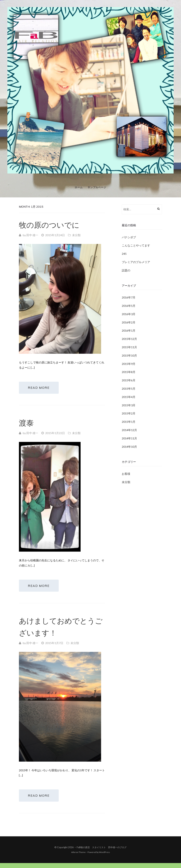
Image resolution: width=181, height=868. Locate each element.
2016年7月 (129, 297)
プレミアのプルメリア (136, 262)
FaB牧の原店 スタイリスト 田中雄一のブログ (102, 852)
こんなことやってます (136, 245)
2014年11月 (129, 438)
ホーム (79, 187)
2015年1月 (129, 422)
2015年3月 (129, 405)
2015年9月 (129, 364)
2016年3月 (129, 314)
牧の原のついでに (49, 225)
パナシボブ (129, 237)
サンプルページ (97, 187)
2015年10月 (129, 355)
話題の (126, 270)
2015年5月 (129, 389)
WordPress (104, 857)
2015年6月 (129, 380)
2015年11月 (129, 347)
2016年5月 (129, 306)
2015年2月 (129, 413)
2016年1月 (129, 330)
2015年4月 (129, 397)
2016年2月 (129, 322)
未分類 (76, 235)
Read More (41, 389)
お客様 (126, 474)
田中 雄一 (32, 235)
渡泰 (26, 425)
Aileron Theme (78, 857)
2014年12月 (129, 430)
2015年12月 (129, 339)
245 (124, 254)
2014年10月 (129, 447)
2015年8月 (129, 372)
